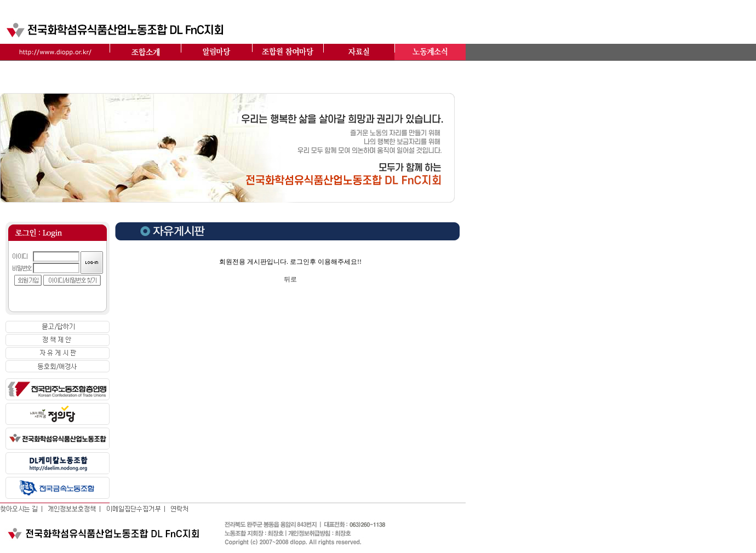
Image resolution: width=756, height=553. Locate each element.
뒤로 (290, 279)
